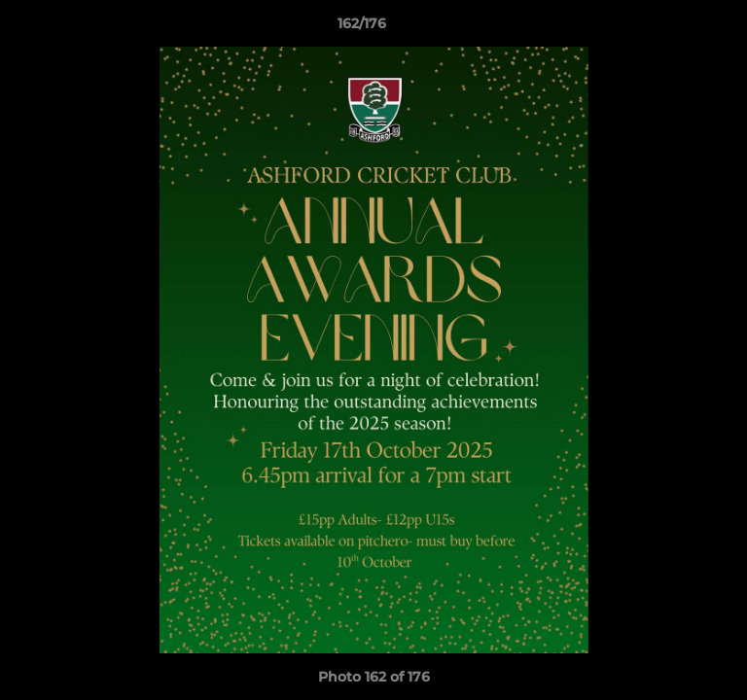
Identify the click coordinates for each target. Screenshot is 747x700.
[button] (677, 28)
